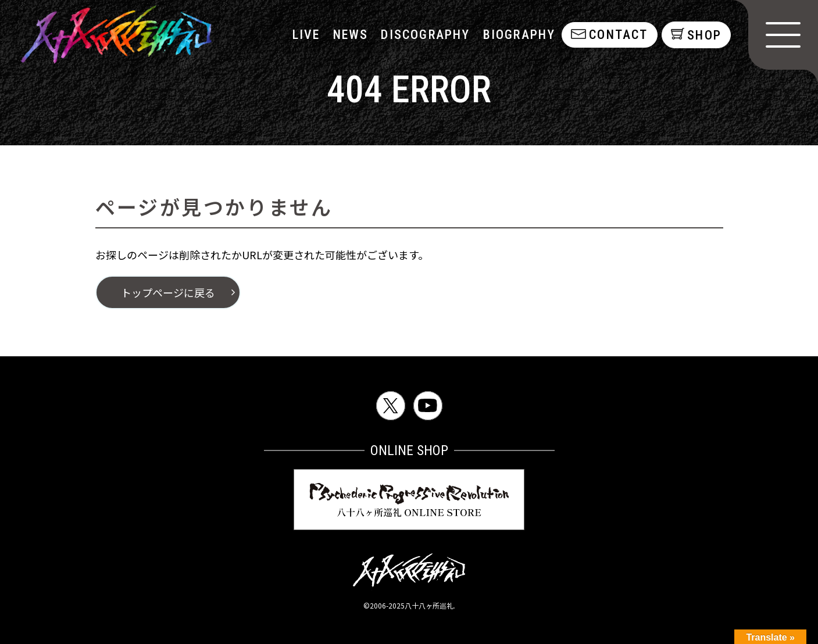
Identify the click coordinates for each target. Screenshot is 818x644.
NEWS (350, 35)
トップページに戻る (168, 292)
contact (617, 35)
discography (424, 35)
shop (704, 35)
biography (518, 35)
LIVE (305, 35)
